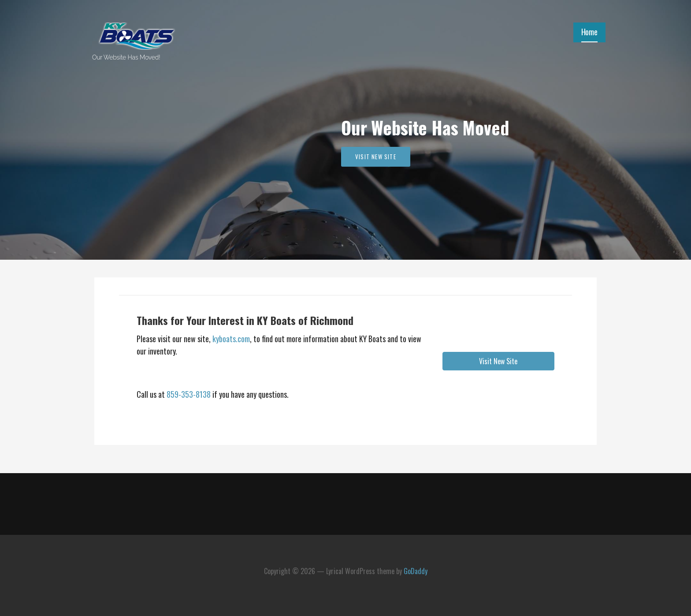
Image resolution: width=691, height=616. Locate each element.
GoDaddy (416, 571)
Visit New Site (376, 157)
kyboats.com (230, 339)
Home (589, 32)
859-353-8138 (189, 394)
